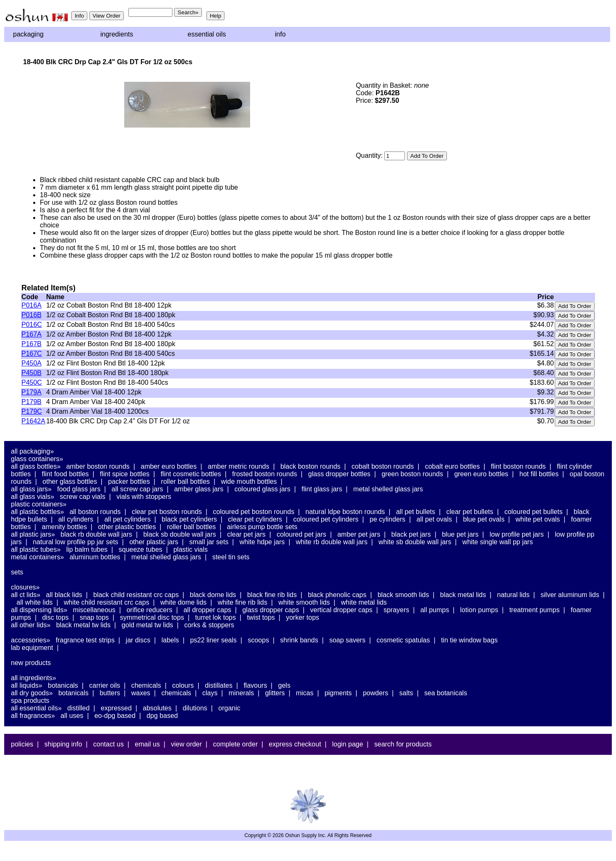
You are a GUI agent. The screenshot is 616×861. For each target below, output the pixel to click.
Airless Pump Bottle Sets (262, 527)
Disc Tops (55, 617)
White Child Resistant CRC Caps (107, 602)
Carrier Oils (105, 685)
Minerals (241, 693)
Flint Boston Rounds (518, 466)
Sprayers (396, 610)
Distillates (219, 685)
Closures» (25, 587)
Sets (17, 572)
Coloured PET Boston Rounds (254, 512)
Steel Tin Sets (231, 557)
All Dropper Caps (207, 610)
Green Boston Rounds (412, 474)
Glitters (275, 693)
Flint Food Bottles (65, 474)
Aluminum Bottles (95, 557)
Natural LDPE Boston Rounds (345, 512)
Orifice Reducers (149, 610)
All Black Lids (64, 595)
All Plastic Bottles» (37, 512)
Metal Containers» (37, 557)
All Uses (72, 716)
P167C (32, 354)
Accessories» (30, 640)
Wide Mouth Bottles (249, 481)
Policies (22, 744)
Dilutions (195, 708)
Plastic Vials (191, 549)
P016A (31, 305)
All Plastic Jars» (33, 534)
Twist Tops (261, 617)
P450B (31, 373)
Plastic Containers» (39, 504)
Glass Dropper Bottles (339, 474)
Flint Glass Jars (322, 489)
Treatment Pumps (535, 610)
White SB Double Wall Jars (415, 542)
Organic (229, 708)
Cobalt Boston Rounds (383, 466)
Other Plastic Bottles (127, 527)
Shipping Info (63, 744)
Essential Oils (207, 34)
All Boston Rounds (95, 512)
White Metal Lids (364, 602)
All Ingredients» (34, 678)
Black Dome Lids (213, 595)
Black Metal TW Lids (84, 625)
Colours (183, 685)
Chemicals (146, 685)
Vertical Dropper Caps (341, 610)
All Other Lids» (31, 625)
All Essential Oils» (36, 708)
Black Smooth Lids (403, 595)
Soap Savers (347, 640)
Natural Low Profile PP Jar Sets (76, 542)
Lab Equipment (32, 648)
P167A (31, 334)
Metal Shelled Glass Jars (388, 489)
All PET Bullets (416, 512)
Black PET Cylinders (189, 519)
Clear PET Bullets (470, 512)
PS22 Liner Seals (213, 640)
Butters (110, 693)
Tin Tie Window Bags (469, 640)
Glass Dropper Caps (270, 610)
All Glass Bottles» (36, 466)
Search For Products (403, 744)
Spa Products (30, 701)
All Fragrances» (33, 716)
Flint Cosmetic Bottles (191, 474)
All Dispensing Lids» (39, 610)
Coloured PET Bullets (534, 512)
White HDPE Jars (262, 542)
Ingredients (117, 34)
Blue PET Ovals (484, 519)
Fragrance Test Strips (85, 640)
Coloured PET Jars (301, 534)
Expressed (116, 708)
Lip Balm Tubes (87, 549)
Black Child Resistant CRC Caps (136, 595)
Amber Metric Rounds (239, 466)
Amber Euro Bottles (168, 466)
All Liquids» (27, 685)
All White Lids (34, 602)
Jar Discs (138, 640)
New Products (31, 663)
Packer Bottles (129, 481)
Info (280, 34)
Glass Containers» (37, 459)
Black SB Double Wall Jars (179, 534)
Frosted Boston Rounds (265, 474)
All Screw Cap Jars (137, 489)
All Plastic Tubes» (36, 549)
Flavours (255, 685)
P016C (32, 325)
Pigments (338, 693)
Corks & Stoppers (209, 625)
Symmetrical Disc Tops (152, 617)
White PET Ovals (538, 519)
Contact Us (108, 744)
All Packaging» (32, 451)
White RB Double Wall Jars (332, 542)
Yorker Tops (302, 617)
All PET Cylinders (128, 519)
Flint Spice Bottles (125, 474)
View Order (186, 744)
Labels (170, 640)
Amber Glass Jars (199, 489)
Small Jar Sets (209, 542)
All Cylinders (76, 519)
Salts (406, 693)
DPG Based (162, 716)
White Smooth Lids (304, 602)
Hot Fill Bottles (539, 474)
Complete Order (235, 744)
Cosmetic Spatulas (403, 640)
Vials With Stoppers (144, 497)
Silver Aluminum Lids (570, 595)
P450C (32, 382)
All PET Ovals (435, 519)
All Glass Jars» (31, 489)
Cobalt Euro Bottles (453, 466)
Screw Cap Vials (83, 497)
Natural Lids (513, 595)
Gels (284, 685)
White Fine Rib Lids (243, 602)
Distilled (78, 708)
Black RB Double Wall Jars (96, 534)
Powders (376, 693)
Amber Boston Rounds (98, 466)
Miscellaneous (94, 610)
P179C (32, 411)
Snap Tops (94, 617)
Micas (305, 693)
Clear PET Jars (246, 534)
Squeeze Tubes (141, 549)
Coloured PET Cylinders (326, 519)
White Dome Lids (183, 602)
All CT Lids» (26, 595)
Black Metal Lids (463, 595)
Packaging (28, 34)
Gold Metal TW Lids (147, 625)
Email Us (147, 744)
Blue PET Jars (460, 534)
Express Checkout (295, 744)
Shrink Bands (299, 640)
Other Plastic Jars (154, 542)
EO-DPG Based (115, 716)
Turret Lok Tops (215, 617)
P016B (31, 315)
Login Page (348, 744)
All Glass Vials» (33, 497)
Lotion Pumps (479, 610)
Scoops (258, 640)
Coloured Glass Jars (262, 489)
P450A (31, 363)
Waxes (141, 693)
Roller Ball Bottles (186, 481)
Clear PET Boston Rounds (167, 512)
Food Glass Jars (79, 489)
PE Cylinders (388, 519)
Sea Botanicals (446, 693)
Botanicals (63, 685)
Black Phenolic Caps (337, 595)
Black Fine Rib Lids (272, 595)
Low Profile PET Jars (517, 534)
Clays (210, 693)
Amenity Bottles (65, 527)
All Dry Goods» (32, 693)
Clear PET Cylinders (255, 519)
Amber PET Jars (359, 534)
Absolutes (157, 708)
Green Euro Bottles (481, 474)
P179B (31, 402)
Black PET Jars (411, 534)
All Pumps (435, 610)
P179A (31, 392)
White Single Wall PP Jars (498, 542)
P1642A (33, 421)
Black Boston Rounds (310, 466)
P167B (31, 344)
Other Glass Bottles (70, 481)
